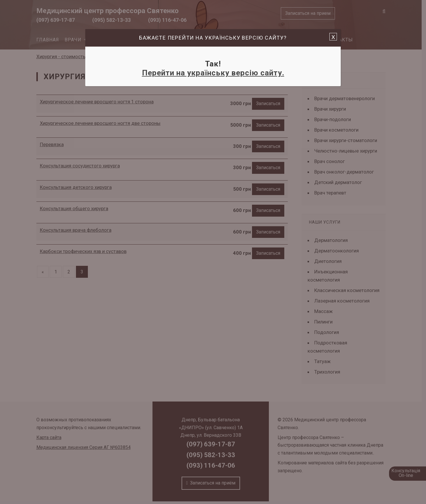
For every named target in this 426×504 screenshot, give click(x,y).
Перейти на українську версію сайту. (213, 73)
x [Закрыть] (333, 37)
